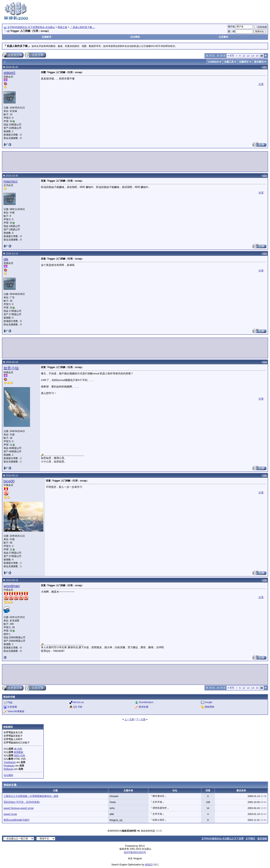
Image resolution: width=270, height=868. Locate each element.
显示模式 (259, 62)
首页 (231, 56)
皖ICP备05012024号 (135, 852)
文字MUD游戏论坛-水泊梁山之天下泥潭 (222, 839)
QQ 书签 (78, 707)
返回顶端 (262, 839)
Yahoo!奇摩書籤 (16, 711)
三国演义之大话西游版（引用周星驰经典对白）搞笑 (31, 796)
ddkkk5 (9, 73)
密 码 (231, 31)
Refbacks (9, 769)
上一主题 (129, 719)
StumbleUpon (146, 702)
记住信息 (261, 27)
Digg (10, 702)
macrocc (11, 181)
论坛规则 (8, 775)
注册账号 (47, 37)
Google (208, 702)
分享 (261, 84)
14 (253, 56)
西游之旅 (62, 27)
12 (244, 56)
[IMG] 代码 (19, 756)
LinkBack (213, 62)
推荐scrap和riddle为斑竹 (17, 820)
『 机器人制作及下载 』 (83, 27)
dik (6, 259)
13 (248, 56)
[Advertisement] (196, 11)
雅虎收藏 (144, 707)
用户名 (231, 27)
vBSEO (149, 865)
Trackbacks (10, 762)
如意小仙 (11, 368)
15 (257, 56)
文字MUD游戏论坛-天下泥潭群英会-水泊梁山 (31, 27)
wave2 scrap (10, 814)
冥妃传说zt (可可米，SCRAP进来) (22, 802)
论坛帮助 (135, 37)
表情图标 (18, 752)
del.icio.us (78, 702)
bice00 (9, 481)
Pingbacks (9, 766)
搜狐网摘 (209, 707)
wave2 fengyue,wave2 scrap (19, 808)
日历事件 (223, 37)
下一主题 (141, 719)
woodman (12, 586)
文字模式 (250, 839)
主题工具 (229, 62)
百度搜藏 (12, 707)
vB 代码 (18, 749)
